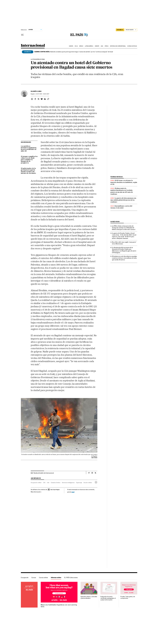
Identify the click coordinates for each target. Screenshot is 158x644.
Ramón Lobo (36, 91)
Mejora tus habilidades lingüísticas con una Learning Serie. (59, 606)
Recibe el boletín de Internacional (44, 473)
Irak (48, 483)
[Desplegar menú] (22, 35)
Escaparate (25, 578)
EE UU (76, 46)
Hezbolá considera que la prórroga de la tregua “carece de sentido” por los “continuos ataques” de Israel (74, 52)
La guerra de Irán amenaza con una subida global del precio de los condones (123, 200)
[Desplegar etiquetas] (96, 482)
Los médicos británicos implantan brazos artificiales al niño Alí (29, 149)
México (81, 46)
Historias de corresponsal (118, 46)
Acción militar (88, 483)
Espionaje (79, 483)
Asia (102, 46)
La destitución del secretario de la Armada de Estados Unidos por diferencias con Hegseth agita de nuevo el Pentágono (124, 250)
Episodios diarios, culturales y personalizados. (89, 597)
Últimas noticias (132, 46)
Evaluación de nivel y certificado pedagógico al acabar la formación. (108, 598)
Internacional (33, 46)
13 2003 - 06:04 (42, 94)
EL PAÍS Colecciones (71, 578)
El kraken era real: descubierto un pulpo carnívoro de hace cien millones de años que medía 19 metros (124, 258)
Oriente (97, 46)
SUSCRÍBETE (120, 30)
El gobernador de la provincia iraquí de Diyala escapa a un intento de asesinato (28, 171)
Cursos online (43, 578)
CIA (44, 483)
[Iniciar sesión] (131, 30)
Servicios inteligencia (68, 483)
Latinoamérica (89, 46)
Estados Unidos (56, 483)
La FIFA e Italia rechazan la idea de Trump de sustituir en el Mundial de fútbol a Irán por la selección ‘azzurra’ (124, 228)
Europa (71, 46)
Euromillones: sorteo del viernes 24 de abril (121, 207)
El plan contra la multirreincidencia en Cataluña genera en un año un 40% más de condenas (122, 191)
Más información (36, 492)
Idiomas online (56, 578)
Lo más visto (115, 222)
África (107, 46)
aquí (73, 492)
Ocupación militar (36, 483)
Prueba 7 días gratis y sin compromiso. (128, 597)
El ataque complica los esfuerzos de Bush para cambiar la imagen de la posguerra (29, 160)
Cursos (34, 578)
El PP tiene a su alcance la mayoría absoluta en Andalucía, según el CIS (124, 182)
